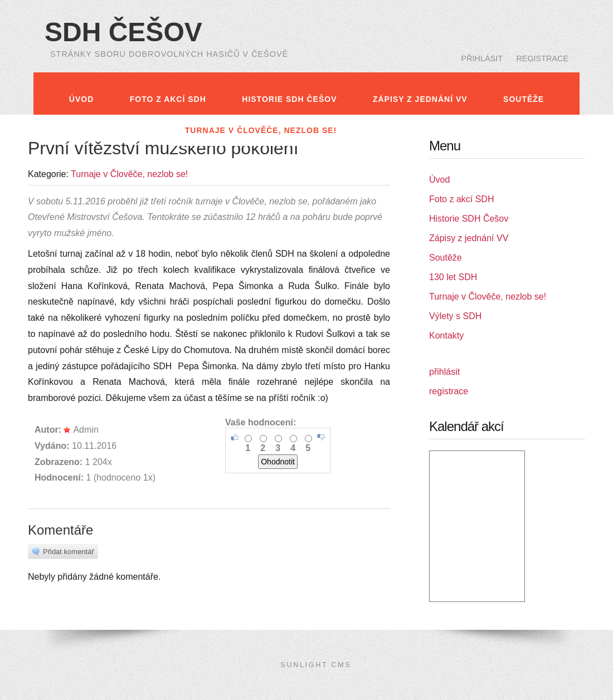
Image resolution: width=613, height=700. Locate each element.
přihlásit (482, 58)
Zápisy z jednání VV (420, 99)
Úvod (81, 99)
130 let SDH (121, 130)
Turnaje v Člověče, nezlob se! (261, 130)
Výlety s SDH (404, 130)
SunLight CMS (316, 665)
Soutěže (524, 99)
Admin (81, 430)
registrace (542, 58)
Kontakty (495, 130)
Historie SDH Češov (289, 99)
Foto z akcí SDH (168, 99)
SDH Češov (123, 32)
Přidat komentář (63, 552)
